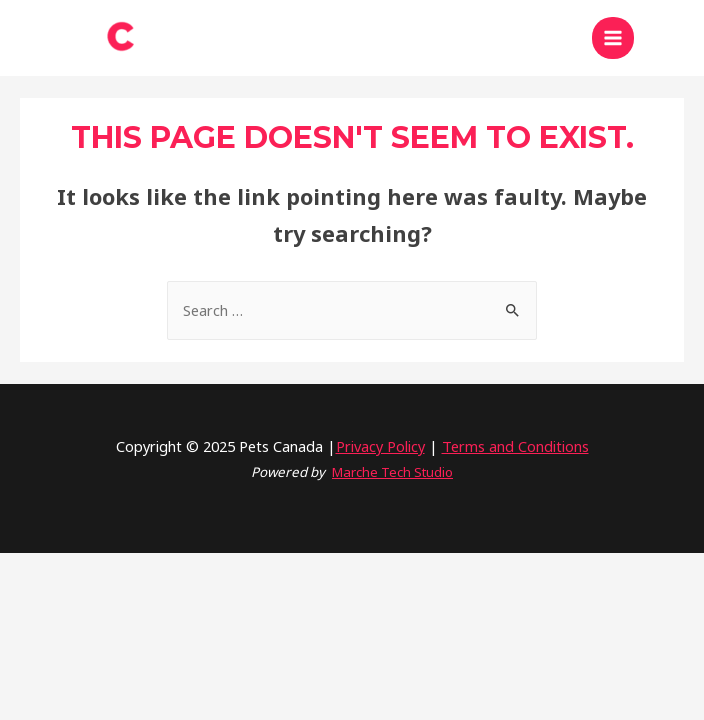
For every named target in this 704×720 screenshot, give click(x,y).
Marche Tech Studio (392, 472)
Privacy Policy (380, 446)
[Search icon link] (669, 38)
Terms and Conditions (515, 446)
